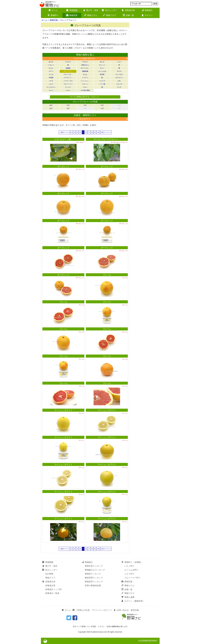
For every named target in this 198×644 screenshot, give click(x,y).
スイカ (51, 74)
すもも (85, 74)
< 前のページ (64, 132)
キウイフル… (85, 68)
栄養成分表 (128, 10)
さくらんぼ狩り (131, 570)
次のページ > (106, 132)
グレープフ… (68, 71)
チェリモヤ (119, 74)
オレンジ (102, 65)
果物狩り (53, 15)
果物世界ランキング (94, 582)
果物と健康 (128, 597)
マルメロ (119, 84)
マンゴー (68, 87)
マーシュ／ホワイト (63, 410)
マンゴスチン (51, 87)
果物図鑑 (72, 10)
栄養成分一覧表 (52, 593)
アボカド (85, 62)
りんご (51, 90)
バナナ (51, 81)
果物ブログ (109, 15)
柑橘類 (68, 68)
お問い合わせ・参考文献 (126, 610)
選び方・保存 (91, 10)
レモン (68, 90)
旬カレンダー (109, 10)
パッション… (85, 81)
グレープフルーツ (68, 20)
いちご (119, 62)
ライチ (119, 87)
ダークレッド (63, 166)
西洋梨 (102, 74)
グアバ (51, 71)
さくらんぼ (102, 71)
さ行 (85, 105)
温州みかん (85, 65)
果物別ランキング (93, 574)
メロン (85, 87)
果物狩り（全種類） (132, 562)
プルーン (85, 84)
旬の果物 (49, 574)
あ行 (51, 105)
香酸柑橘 (85, 71)
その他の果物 (85, 90)
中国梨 (51, 78)
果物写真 (72, 15)
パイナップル (68, 81)
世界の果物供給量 (93, 586)
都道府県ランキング (94, 578)
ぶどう (51, 84)
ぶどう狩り (129, 574)
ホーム (53, 10)
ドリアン (85, 78)
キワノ (102, 68)
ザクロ (119, 71)
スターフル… (68, 74)
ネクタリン (119, 78)
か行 (68, 105)
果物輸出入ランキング (95, 570)
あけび (51, 62)
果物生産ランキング (94, 566)
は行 (51, 108)
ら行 (102, 108)
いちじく (51, 65)
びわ (119, 81)
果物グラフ (50, 578)
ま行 (68, 108)
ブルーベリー (68, 84)
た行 (102, 105)
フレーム (107, 275)
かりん (51, 68)
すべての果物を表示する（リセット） (85, 97)
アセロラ (68, 62)
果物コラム (91, 15)
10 (98, 132)
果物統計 (147, 10)
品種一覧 (128, 15)
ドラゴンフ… (68, 78)
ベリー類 (102, 84)
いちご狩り (129, 566)
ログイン (147, 15)
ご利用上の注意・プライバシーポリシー (92, 610)
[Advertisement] (146, 60)
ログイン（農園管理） (133, 601)
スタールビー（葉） (63, 139)
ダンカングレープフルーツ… (107, 139)
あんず (102, 62)
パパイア (102, 81)
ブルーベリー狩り (132, 578)
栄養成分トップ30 (53, 589)
